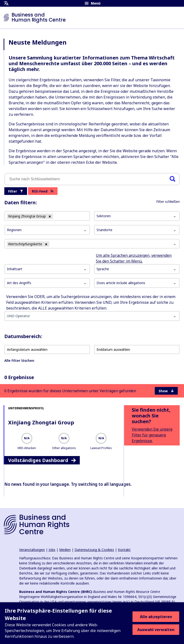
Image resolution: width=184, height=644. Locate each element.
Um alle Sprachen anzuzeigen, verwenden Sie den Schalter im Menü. (134, 258)
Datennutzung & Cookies (94, 550)
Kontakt (124, 550)
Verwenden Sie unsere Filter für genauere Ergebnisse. (152, 435)
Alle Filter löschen (19, 360)
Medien (65, 550)
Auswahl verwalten (156, 630)
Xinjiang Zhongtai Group (41, 422)
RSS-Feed (43, 191)
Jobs (52, 550)
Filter (16, 191)
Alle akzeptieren (156, 617)
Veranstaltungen (32, 550)
